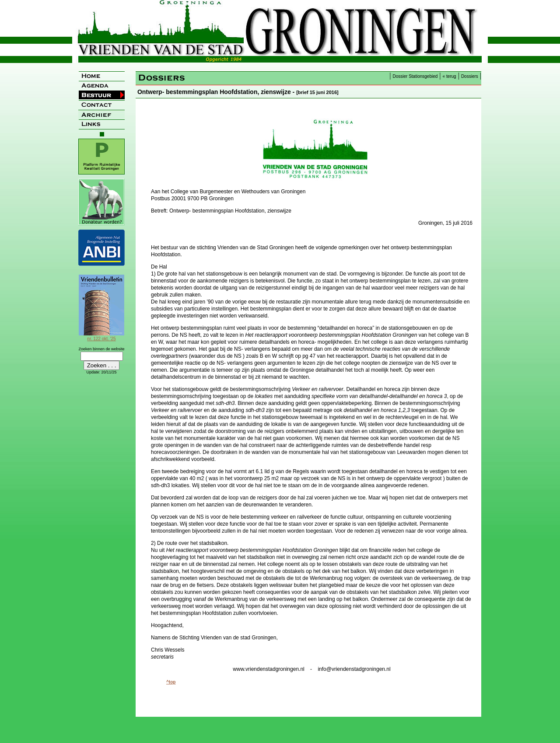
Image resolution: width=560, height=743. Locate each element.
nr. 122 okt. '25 (101, 336)
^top (171, 682)
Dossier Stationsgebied (415, 76)
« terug (450, 76)
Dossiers (470, 76)
